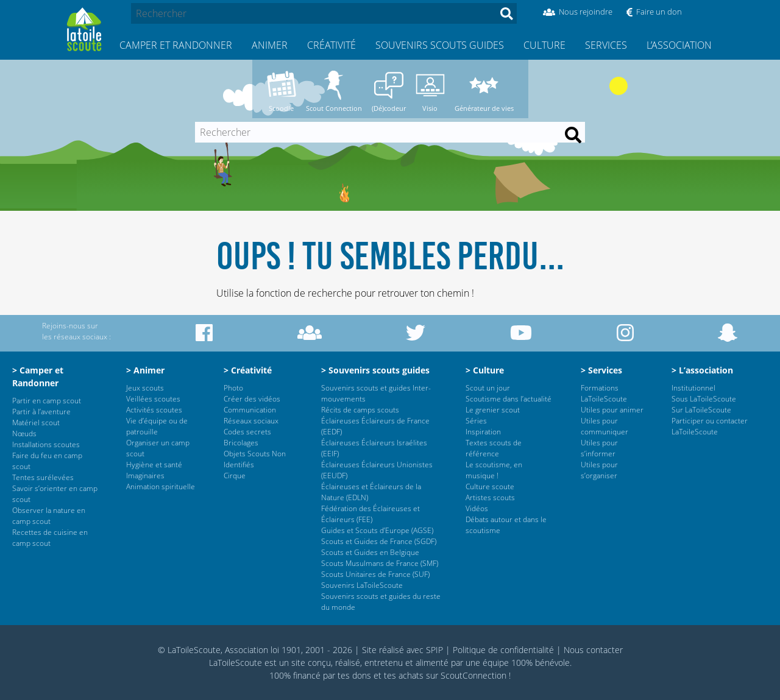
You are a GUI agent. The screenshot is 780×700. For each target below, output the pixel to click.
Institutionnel (693, 388)
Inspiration (483, 432)
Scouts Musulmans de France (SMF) (380, 563)
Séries (476, 421)
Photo (233, 388)
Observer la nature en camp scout (49, 516)
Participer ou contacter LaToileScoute (710, 426)
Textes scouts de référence (494, 448)
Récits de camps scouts (360, 410)
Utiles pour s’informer (599, 448)
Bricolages (241, 443)
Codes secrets (247, 432)
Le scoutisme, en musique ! (494, 470)
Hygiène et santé (154, 465)
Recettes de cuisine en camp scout (50, 538)
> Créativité (248, 370)
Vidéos (477, 508)
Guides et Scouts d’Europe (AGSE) (377, 530)
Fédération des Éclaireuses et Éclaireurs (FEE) (370, 514)
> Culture (485, 370)
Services (606, 45)
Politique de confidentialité (503, 650)
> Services (601, 370)
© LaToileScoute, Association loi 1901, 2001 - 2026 (255, 650)
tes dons (354, 675)
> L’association (702, 370)
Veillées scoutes (153, 399)
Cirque (235, 476)
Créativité (331, 45)
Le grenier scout (493, 410)
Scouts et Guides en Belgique (370, 552)
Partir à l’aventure (41, 412)
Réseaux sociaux (251, 421)
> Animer (145, 370)
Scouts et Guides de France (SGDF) (379, 541)
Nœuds (24, 433)
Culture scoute (490, 486)
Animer (270, 45)
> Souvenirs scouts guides (375, 370)
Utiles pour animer (612, 410)
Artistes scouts (490, 497)
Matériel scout (36, 422)
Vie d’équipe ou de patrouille (157, 426)
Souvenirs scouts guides (440, 45)
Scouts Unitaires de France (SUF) (375, 574)
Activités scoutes (154, 410)
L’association (679, 45)
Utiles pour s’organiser (599, 470)
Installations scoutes (46, 444)
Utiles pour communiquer (604, 426)
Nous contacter (593, 650)
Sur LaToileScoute (701, 410)
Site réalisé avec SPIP (402, 650)
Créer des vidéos (252, 399)
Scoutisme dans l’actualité (509, 399)
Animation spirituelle (161, 486)
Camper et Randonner (176, 45)
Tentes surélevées (43, 477)
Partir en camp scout (47, 401)
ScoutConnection (473, 675)
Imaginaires (145, 476)
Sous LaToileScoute (704, 399)
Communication (250, 410)
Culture (544, 45)
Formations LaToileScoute (604, 393)
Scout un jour (488, 388)
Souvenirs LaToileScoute (362, 585)
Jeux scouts (145, 388)
